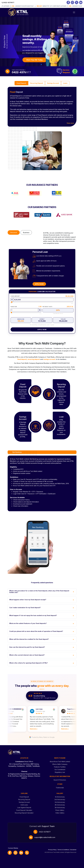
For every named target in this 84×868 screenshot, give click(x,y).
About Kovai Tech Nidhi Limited (60, 762)
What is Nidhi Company (60, 764)
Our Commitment (60, 770)
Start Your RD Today (35, 60)
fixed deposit (22, 359)
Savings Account (24, 802)
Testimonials (60, 788)
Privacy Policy (52, 850)
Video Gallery (60, 813)
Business (26, 233)
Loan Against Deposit (24, 808)
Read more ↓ (34, 729)
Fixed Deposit (24, 797)
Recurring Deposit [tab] (37, 83)
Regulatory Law (60, 772)
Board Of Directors (60, 780)
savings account (49, 359)
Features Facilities (60, 767)
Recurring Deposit (24, 800)
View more (70, 123)
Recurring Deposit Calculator (24, 813)
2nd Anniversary (60, 800)
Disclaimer (73, 850)
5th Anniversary (60, 808)
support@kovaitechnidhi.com (45, 837)
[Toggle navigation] (74, 12)
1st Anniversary (60, 797)
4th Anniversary (60, 805)
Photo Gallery (60, 810)
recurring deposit (34, 359)
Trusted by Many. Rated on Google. (42, 737)
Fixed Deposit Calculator (24, 810)
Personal (14, 232)
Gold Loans (24, 805)
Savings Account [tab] (53, 83)
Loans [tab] (65, 83)
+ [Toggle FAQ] (73, 592)
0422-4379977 (45, 832)
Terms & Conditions (63, 850)
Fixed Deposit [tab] (21, 83)
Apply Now (39, 284)
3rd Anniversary (60, 802)
